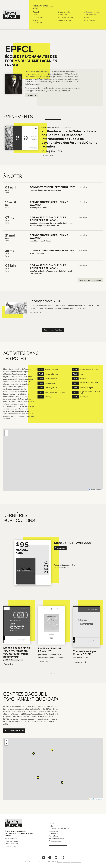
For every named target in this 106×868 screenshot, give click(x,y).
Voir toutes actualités (53, 330)
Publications (63, 15)
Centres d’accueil (65, 20)
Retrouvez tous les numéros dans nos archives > (65, 566)
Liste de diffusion (11, 846)
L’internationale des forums (59, 828)
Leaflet (92, 490)
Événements (37, 23)
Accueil (36, 12)
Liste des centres (14, 731)
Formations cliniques (66, 17)
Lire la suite (32, 95)
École (35, 15)
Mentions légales (76, 862)
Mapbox (100, 490)
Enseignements (64, 12)
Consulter (60, 548)
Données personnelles (64, 862)
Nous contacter (90, 20)
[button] (6, 431)
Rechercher (88, 17)
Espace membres (12, 844)
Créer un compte (90, 15)
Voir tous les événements (91, 280)
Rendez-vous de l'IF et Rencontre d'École (57, 128)
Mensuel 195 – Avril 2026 (73, 543)
